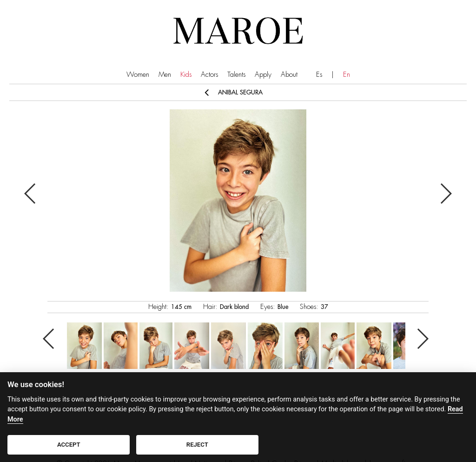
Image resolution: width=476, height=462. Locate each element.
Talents (236, 75)
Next (446, 194)
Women (138, 75)
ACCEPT (69, 445)
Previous (30, 194)
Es (319, 75)
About (289, 75)
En (347, 75)
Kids (186, 75)
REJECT (197, 445)
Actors (209, 75)
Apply (263, 75)
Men (165, 75)
